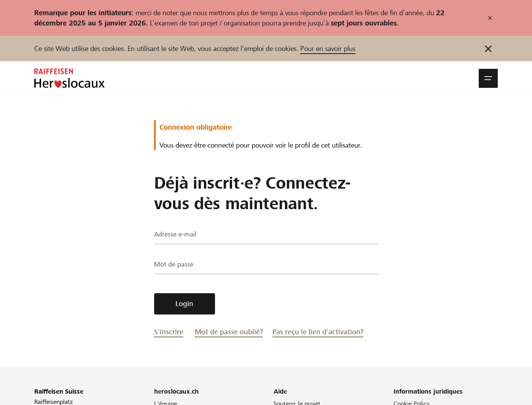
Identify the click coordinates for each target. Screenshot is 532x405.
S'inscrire (169, 332)
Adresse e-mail (175, 235)
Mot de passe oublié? (229, 332)
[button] (488, 78)
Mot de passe (174, 265)
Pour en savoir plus (328, 48)
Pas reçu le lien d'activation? (318, 332)
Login (184, 304)
